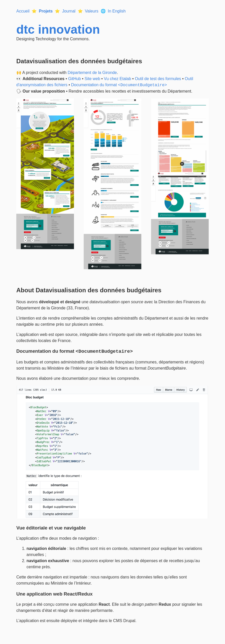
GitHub (74, 79)
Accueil (23, 11)
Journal (69, 11)
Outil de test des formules (158, 79)
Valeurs (92, 11)
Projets (46, 11)
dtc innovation (58, 29)
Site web (92, 79)
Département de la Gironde (92, 73)
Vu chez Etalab (118, 79)
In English (117, 11)
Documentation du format (119, 85)
